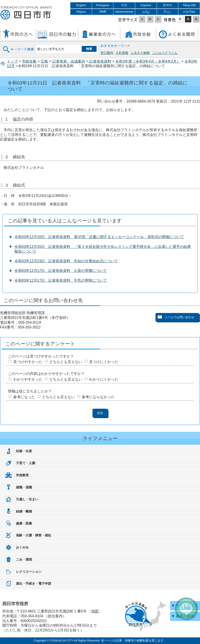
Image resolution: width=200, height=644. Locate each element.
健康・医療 (24, 523)
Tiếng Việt (189, 5)
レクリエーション (29, 572)
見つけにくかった (104, 362)
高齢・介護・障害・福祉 (34, 535)
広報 (44, 61)
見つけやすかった (28, 362)
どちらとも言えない (66, 362)
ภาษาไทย (189, 12)
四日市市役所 (26, 13)
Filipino (81, 12)
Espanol (146, 5)
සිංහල (167, 12)
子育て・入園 (26, 463)
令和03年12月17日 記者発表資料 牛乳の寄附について (61, 280)
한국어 (167, 5)
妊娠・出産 (24, 451)
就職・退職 (24, 487)
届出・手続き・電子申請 (34, 583)
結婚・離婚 (24, 511)
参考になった (24, 397)
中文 (124, 5)
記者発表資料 (100, 61)
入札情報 (122, 53)
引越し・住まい (27, 499)
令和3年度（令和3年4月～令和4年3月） (148, 61)
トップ (12, 61)
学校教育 (22, 475)
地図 (95, 611)
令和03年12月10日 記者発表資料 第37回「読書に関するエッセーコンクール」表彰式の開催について (99, 237)
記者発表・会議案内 (69, 61)
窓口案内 (107, 53)
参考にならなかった (98, 397)
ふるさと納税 (140, 53)
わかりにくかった (104, 379)
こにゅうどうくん (165, 53)
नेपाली (103, 12)
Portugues (103, 5)
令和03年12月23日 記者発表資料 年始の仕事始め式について (66, 261)
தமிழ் (146, 12)
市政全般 (29, 61)
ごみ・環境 (24, 559)
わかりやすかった (28, 379)
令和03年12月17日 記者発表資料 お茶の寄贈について (61, 271)
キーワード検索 (19, 46)
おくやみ (22, 547)
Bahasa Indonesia (124, 12)
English (81, 5)
